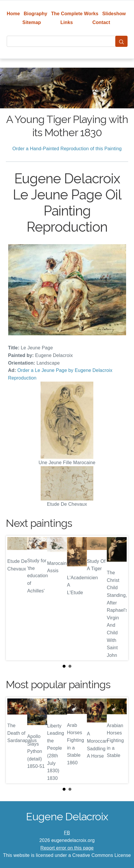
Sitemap (32, 22)
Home (13, 14)
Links (67, 22)
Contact (101, 22)
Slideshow (114, 14)
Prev (15, 598)
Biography (36, 14)
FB (67, 833)
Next (119, 598)
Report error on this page (67, 848)
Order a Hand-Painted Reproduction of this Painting (67, 149)
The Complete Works (75, 14)
